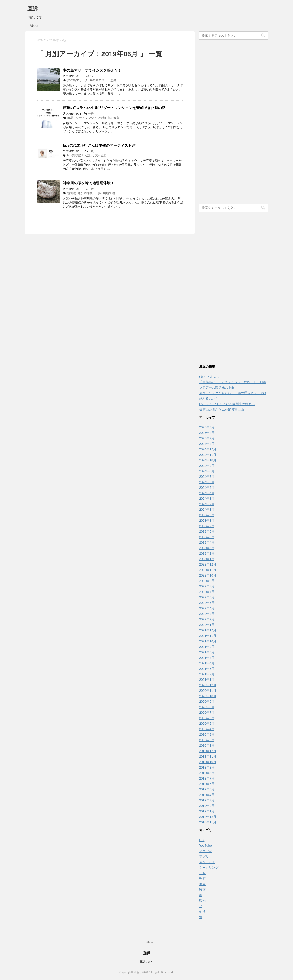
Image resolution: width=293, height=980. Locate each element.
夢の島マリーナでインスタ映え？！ (92, 70)
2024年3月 (207, 499)
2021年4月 (207, 663)
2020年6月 (207, 718)
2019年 (54, 40)
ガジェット (207, 862)
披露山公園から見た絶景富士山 (222, 409)
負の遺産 (113, 118)
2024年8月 (207, 471)
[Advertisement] (233, 122)
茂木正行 (101, 155)
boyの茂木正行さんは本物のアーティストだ (99, 146)
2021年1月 (207, 680)
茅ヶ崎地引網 (106, 193)
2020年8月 (207, 707)
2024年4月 (207, 493)
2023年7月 (207, 526)
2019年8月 (207, 773)
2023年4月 (207, 542)
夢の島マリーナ (77, 80)
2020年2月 (207, 740)
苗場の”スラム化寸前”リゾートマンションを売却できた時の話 (114, 108)
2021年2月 (207, 674)
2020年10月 (208, 696)
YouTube (205, 846)
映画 (202, 889)
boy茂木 (88, 155)
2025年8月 (207, 433)
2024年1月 (207, 510)
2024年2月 (207, 504)
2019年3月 (207, 800)
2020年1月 (207, 745)
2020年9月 (207, 702)
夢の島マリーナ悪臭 (103, 80)
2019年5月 (207, 789)
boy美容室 (74, 155)
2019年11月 (208, 756)
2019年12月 (208, 751)
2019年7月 (207, 778)
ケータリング (209, 868)
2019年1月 (207, 811)
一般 (91, 114)
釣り (202, 911)
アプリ (204, 857)
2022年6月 (207, 597)
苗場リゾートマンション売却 (86, 118)
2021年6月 (207, 652)
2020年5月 (207, 724)
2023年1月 (207, 559)
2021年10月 (208, 641)
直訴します (146, 961)
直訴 (33, 9)
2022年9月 (207, 581)
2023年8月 (207, 521)
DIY (202, 840)
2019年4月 (207, 795)
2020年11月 (208, 691)
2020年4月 (207, 729)
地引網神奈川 (87, 193)
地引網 (72, 193)
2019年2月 (207, 806)
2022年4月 (207, 608)
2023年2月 (207, 553)
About (34, 26)
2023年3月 (207, 548)
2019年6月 (207, 784)
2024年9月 (207, 466)
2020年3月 (207, 734)
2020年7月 (207, 713)
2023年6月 (207, 531)
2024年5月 (207, 488)
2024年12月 (208, 449)
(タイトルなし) (210, 377)
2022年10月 (208, 575)
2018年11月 (208, 822)
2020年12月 (208, 685)
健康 (202, 884)
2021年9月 (207, 647)
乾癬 (202, 879)
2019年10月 (208, 762)
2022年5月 (207, 603)
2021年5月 (207, 658)
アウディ (206, 851)
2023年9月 (207, 515)
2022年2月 (207, 619)
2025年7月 (207, 438)
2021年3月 (207, 669)
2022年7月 (207, 592)
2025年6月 (207, 444)
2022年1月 (207, 625)
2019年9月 (207, 767)
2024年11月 (208, 455)
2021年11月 (208, 636)
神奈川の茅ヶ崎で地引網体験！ (89, 183)
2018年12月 (208, 817)
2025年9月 (207, 427)
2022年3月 (207, 614)
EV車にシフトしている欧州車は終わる (227, 404)
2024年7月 (207, 477)
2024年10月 (208, 460)
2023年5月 (207, 537)
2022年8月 (207, 586)
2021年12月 (208, 630)
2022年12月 (208, 564)
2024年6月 (207, 482)
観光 (91, 76)
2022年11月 (208, 570)
